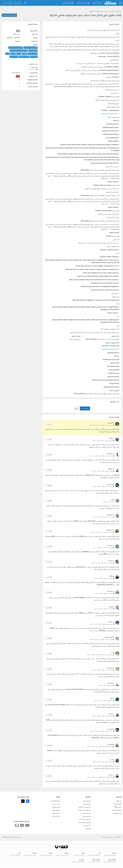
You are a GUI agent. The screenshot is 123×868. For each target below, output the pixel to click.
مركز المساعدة (56, 816)
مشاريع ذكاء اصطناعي (85, 807)
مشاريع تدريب (87, 826)
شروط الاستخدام (117, 810)
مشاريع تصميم (87, 813)
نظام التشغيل (115, 336)
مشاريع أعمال (87, 801)
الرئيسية (119, 11)
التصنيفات (88, 829)
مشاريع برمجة (87, 804)
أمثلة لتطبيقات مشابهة (112, 343)
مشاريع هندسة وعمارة (85, 810)
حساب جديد (85, 408)
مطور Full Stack (109, 471)
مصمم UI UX (109, 594)
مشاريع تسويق (87, 816)
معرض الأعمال (56, 807)
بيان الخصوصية (117, 813)
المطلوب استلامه (114, 391)
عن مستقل (119, 801)
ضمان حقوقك (118, 807)
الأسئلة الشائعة (118, 804)
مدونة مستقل (56, 813)
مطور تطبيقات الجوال (107, 655)
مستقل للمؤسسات (55, 801)
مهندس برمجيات (109, 425)
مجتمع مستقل (56, 810)
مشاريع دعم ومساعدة (85, 822)
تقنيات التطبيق (76, 336)
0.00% (18, 76)
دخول (76, 408)
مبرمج (111, 685)
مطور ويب (110, 548)
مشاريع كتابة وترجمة (85, 819)
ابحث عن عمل (56, 804)
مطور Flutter (109, 532)
